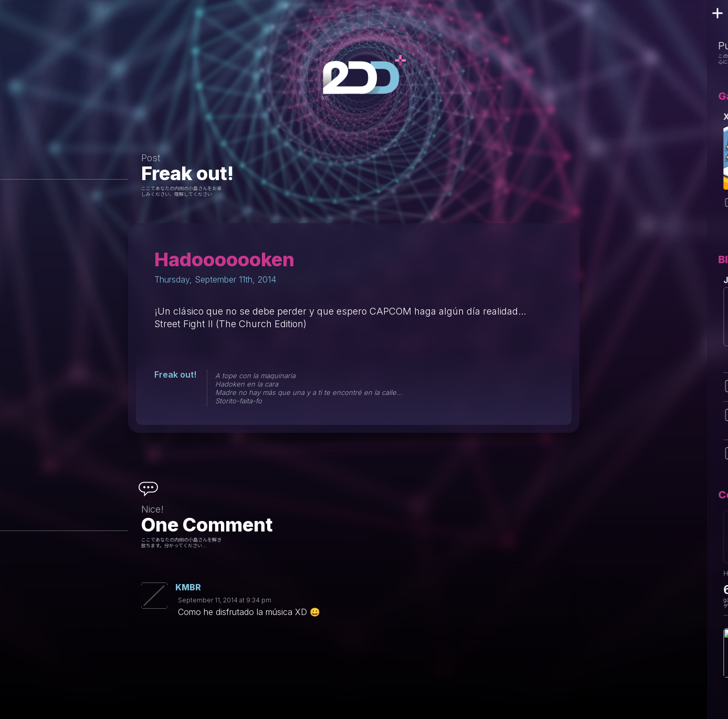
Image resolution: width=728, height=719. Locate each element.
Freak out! (187, 173)
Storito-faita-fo (239, 401)
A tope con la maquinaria (255, 376)
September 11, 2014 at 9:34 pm (225, 600)
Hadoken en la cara (247, 384)
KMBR (188, 587)
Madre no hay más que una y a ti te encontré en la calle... (309, 392)
